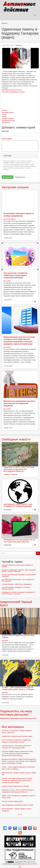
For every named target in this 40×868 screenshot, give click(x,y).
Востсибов (7, 281)
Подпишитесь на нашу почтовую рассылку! (16, 713)
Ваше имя (5, 131)
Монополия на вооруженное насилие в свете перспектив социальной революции (19, 403)
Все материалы (13, 727)
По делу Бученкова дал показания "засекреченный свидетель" (19, 575)
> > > (20, 815)
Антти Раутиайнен (10, 219)
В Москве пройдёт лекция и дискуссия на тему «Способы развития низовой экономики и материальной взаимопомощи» (17, 753)
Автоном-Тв (6, 123)
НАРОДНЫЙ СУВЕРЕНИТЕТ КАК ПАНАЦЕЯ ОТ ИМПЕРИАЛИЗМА (18, 505)
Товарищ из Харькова (11, 474)
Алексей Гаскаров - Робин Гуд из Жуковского (17, 584)
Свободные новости (16, 439)
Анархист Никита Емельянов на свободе (15, 786)
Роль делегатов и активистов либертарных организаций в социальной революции (15, 275)
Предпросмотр (20, 177)
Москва (4, 116)
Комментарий (7, 139)
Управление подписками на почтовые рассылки (18, 718)
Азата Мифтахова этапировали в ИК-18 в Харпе (18, 805)
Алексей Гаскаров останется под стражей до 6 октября (17, 566)
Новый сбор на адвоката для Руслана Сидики (18, 636)
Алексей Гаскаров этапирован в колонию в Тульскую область (16, 588)
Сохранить (7, 177)
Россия (4, 114)
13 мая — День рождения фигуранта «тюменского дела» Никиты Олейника (18, 688)
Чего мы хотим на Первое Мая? (12, 801)
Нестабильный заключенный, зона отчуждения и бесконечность (18, 580)
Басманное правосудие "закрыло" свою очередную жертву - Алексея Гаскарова (19, 571)
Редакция (19, 45)
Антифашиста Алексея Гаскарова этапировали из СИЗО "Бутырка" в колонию (18, 593)
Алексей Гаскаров (8, 119)
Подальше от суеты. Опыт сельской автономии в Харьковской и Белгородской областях (19, 469)
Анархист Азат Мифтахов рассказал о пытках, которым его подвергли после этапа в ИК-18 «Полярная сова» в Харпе (17, 780)
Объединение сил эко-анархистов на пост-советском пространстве (19, 541)
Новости (4, 23)
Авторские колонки (15, 187)
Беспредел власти (8, 112)
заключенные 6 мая (8, 121)
